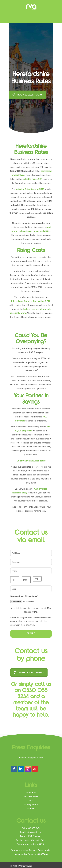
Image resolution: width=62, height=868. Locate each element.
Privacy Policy (31, 804)
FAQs (31, 800)
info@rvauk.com (34, 832)
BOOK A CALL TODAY (28, 95)
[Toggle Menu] (14, 3)
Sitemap (31, 808)
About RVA (31, 792)
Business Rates (31, 796)
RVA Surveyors (31, 7)
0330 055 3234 (33, 828)
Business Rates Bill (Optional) (24, 596)
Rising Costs (31, 251)
